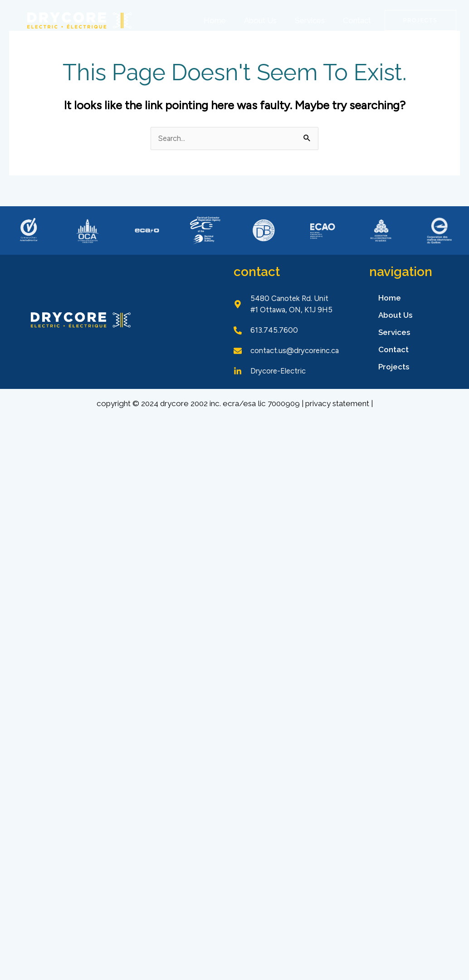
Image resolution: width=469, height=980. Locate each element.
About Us (260, 20)
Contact (357, 20)
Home (215, 20)
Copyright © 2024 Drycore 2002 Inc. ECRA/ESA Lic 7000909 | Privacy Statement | (234, 413)
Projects (394, 367)
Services (310, 20)
